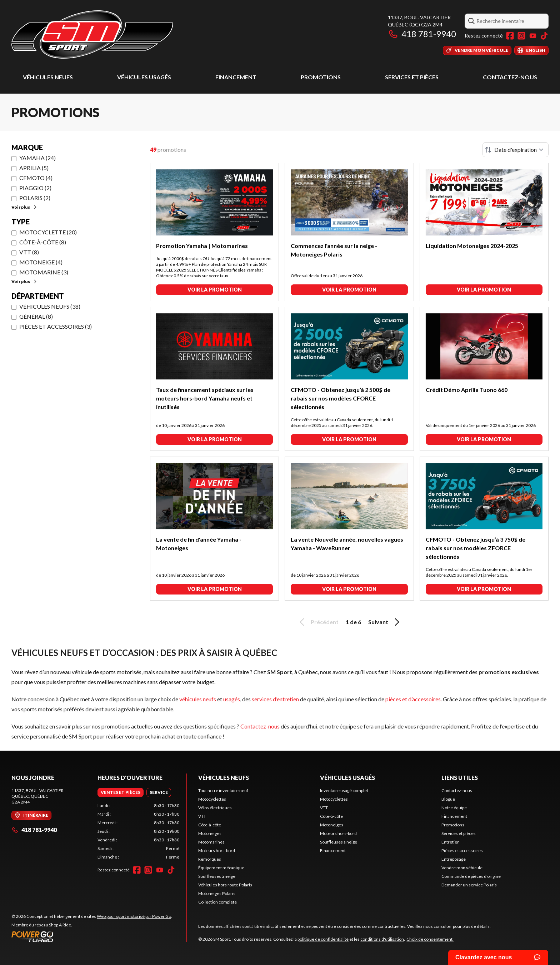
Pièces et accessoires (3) (56, 326)
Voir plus (24, 207)
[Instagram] (521, 36)
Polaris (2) (35, 198)
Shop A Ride (60, 925)
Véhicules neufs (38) (50, 306)
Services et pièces (412, 77)
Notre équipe (454, 808)
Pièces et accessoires (462, 850)
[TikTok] (544, 36)
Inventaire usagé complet (344, 790)
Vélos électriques (215, 808)
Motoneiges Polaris (217, 893)
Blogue (448, 799)
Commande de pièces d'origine (471, 876)
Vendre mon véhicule (462, 868)
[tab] (121, 792)
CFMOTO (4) (36, 178)
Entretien (451, 842)
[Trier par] (516, 150)
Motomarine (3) (44, 272)
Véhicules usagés (144, 77)
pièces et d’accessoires (413, 699)
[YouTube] (533, 36)
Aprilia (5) (34, 168)
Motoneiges (210, 833)
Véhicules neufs (48, 77)
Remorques (210, 859)
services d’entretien (275, 699)
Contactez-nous (510, 77)
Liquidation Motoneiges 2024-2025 (472, 246)
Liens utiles (460, 778)
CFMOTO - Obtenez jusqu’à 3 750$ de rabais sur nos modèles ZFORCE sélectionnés (476, 548)
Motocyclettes (212, 799)
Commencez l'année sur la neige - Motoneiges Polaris (334, 250)
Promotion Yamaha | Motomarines (202, 246)
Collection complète (217, 902)
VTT (202, 816)
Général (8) (36, 316)
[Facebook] (510, 36)
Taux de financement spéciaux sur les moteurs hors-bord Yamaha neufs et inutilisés (205, 398)
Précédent (318, 622)
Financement (236, 77)
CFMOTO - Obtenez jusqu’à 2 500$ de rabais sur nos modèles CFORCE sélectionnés (341, 398)
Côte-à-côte (210, 825)
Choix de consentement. (430, 939)
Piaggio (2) (35, 188)
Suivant (385, 622)
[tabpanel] (138, 831)
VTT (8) (29, 252)
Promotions (321, 77)
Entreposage (454, 859)
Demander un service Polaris (469, 885)
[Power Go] (92, 936)
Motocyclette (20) (48, 232)
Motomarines (211, 842)
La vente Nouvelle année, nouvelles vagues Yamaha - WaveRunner (347, 544)
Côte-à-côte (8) (43, 242)
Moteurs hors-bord (217, 850)
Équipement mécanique (221, 868)
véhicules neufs (198, 699)
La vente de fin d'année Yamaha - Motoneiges (199, 544)
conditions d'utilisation (382, 939)
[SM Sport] (92, 34)
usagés (232, 699)
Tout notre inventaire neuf (223, 790)
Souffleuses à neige (217, 876)
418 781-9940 (422, 34)
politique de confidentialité (323, 939)
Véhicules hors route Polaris (225, 885)
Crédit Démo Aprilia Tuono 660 (467, 390)
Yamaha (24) (37, 158)
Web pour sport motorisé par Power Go (134, 916)
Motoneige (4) (41, 262)
